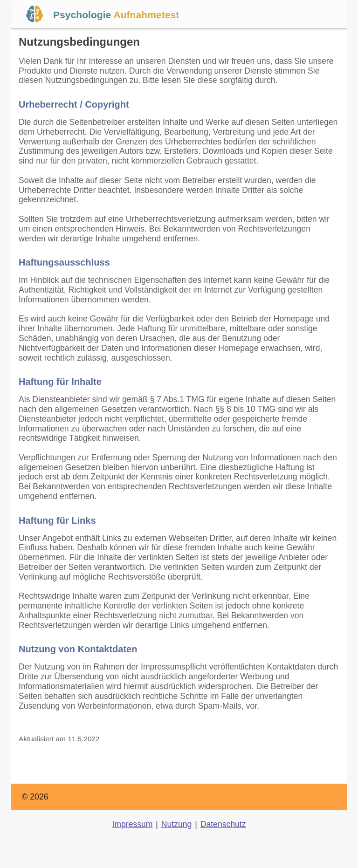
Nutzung (177, 824)
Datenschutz (223, 824)
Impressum (132, 824)
